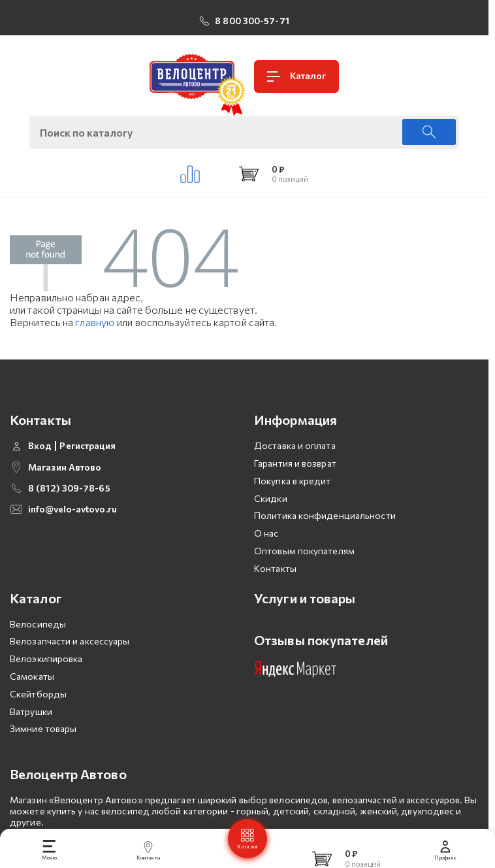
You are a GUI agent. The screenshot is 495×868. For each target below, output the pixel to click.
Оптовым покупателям (304, 551)
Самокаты (32, 676)
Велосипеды (38, 624)
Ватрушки (31, 711)
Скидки (271, 498)
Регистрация (88, 446)
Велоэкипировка (46, 659)
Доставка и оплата (295, 445)
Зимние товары (43, 728)
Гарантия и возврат (295, 463)
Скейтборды (38, 694)
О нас (266, 533)
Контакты (275, 568)
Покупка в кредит (293, 481)
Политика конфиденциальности (325, 515)
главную (95, 322)
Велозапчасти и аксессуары (70, 641)
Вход (40, 446)
